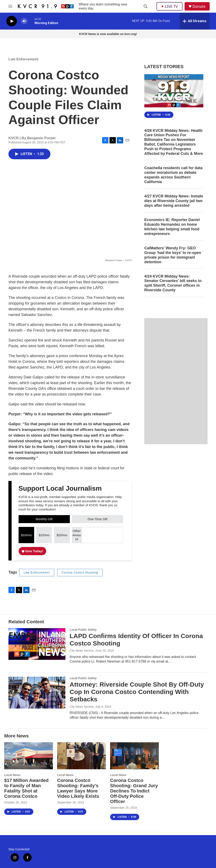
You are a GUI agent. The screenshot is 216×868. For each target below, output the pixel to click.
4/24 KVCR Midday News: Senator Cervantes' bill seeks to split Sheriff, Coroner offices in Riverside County (173, 283)
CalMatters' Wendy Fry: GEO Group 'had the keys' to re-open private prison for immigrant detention (173, 255)
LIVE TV (169, 6)
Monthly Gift (44, 519)
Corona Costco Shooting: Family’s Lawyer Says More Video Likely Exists (78, 788)
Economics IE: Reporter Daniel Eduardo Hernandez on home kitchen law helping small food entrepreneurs (172, 227)
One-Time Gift (98, 519)
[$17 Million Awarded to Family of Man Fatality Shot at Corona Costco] (29, 756)
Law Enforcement (23, 59)
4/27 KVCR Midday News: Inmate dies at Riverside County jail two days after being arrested (174, 201)
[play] (12, 21)
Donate (199, 6)
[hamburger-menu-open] (10, 6)
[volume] (24, 21)
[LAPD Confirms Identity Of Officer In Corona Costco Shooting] (37, 644)
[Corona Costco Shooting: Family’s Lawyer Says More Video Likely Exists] (82, 756)
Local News (12, 775)
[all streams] (195, 21)
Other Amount (77, 535)
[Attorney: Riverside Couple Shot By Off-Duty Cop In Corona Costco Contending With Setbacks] (37, 693)
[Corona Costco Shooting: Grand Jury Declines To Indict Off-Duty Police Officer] (134, 756)
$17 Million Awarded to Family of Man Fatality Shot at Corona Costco (26, 788)
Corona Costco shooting (80, 572)
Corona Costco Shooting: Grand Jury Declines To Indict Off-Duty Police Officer (134, 791)
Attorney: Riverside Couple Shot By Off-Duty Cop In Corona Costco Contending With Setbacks (137, 692)
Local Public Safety (83, 630)
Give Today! (32, 551)
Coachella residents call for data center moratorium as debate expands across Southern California (173, 175)
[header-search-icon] (146, 6)
